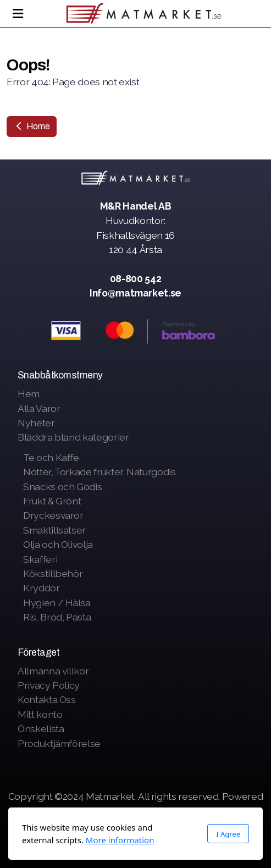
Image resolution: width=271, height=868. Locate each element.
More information (120, 840)
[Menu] (18, 14)
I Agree (228, 834)
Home (32, 126)
